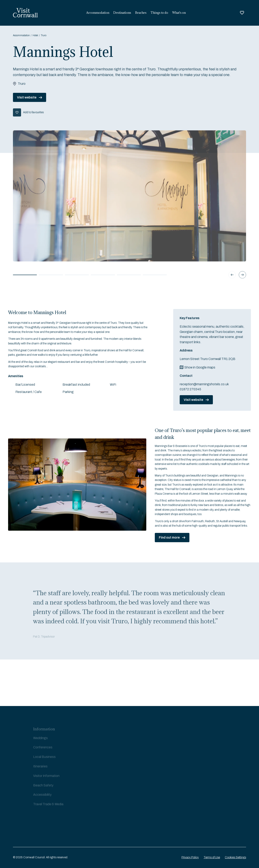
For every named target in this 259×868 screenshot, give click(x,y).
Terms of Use (212, 857)
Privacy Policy (190, 857)
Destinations (122, 13)
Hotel (35, 35)
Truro (44, 35)
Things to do (159, 13)
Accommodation (98, 13)
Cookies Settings (235, 857)
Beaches (141, 13)
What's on (179, 13)
